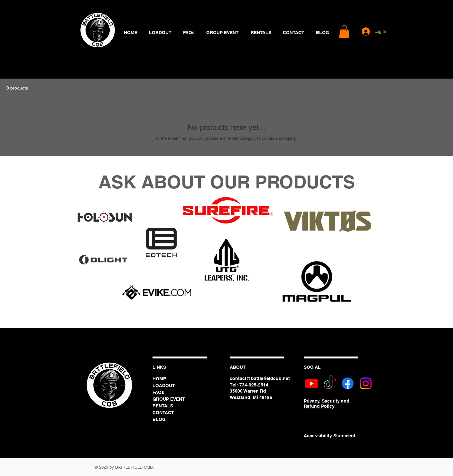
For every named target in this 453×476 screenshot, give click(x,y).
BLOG (159, 419)
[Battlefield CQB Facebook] (348, 383)
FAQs (158, 392)
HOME (159, 379)
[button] (344, 32)
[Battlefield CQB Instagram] (366, 383)
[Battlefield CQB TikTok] (330, 383)
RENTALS (163, 406)
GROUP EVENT (169, 399)
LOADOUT (164, 386)
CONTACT (163, 413)
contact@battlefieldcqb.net (260, 378)
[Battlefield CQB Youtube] (312, 383)
